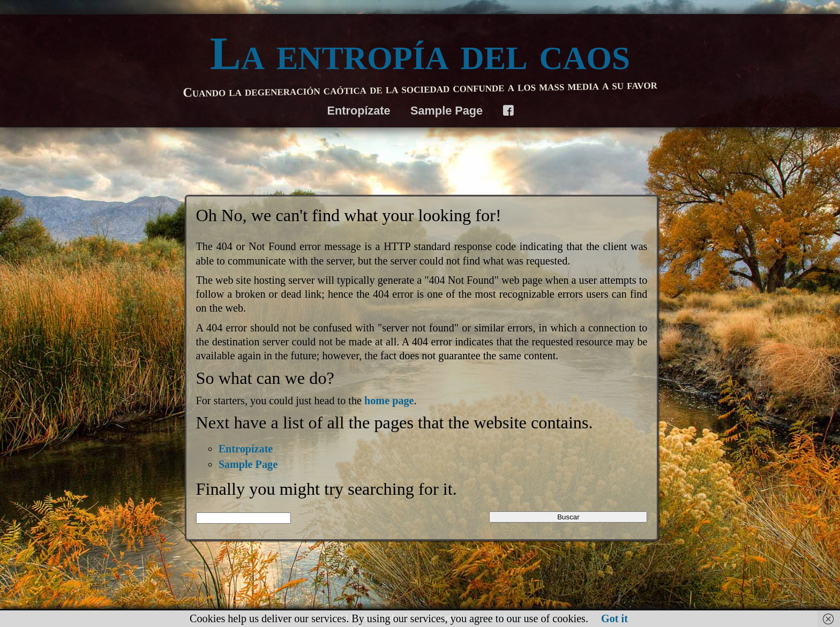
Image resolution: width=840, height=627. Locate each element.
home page (389, 401)
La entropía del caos (420, 54)
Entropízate (358, 111)
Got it (614, 618)
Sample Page (447, 111)
